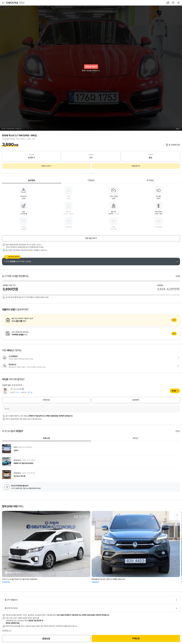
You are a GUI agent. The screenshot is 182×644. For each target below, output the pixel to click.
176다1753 (15, 3)
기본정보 (91, 180)
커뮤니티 (47, 438)
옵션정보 (32, 180)
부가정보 (150, 180)
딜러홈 (174, 391)
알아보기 (91, 320)
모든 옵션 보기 (91, 238)
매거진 (135, 438)
